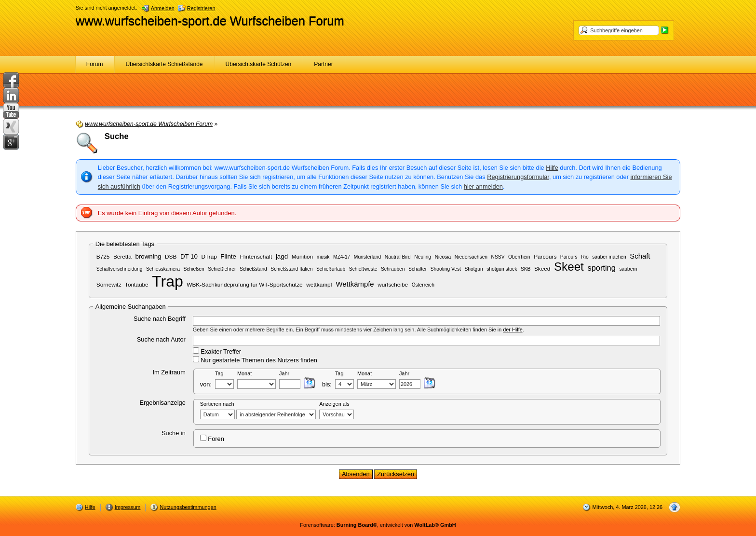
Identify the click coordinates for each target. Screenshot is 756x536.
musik (323, 257)
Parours (569, 257)
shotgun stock (502, 269)
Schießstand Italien (291, 269)
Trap (168, 281)
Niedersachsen (471, 257)
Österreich (423, 285)
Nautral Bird (398, 257)
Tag (219, 373)
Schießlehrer (222, 269)
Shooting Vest (446, 269)
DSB (171, 256)
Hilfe (552, 168)
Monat (244, 373)
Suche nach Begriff (160, 319)
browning (148, 256)
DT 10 (189, 256)
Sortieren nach (217, 404)
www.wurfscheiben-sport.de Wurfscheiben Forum (210, 21)
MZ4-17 (342, 257)
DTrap (209, 256)
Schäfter (418, 269)
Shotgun (473, 269)
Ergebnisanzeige (162, 403)
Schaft (640, 256)
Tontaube (136, 284)
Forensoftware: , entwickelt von (378, 525)
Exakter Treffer (217, 351)
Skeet (569, 267)
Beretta (122, 256)
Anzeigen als (334, 404)
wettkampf (319, 284)
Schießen (194, 269)
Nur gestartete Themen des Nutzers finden (255, 360)
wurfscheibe (393, 284)
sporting (601, 268)
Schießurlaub (331, 269)
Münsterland (367, 257)
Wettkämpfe (355, 284)
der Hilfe (513, 330)
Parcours (545, 256)
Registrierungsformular (518, 177)
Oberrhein (519, 257)
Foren (212, 439)
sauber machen (609, 257)
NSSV (498, 257)
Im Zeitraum (169, 372)
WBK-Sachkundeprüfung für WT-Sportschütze (244, 284)
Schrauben (393, 269)
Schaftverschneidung (120, 269)
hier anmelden (483, 186)
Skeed (542, 268)
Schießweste (363, 269)
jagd (282, 256)
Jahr (284, 373)
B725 (103, 256)
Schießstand (253, 269)
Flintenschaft (256, 256)
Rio (585, 257)
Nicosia (443, 257)
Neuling (423, 257)
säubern (628, 269)
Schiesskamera (163, 269)
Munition (303, 256)
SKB (526, 269)
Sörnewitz (109, 284)
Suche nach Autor (161, 339)
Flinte (228, 256)
